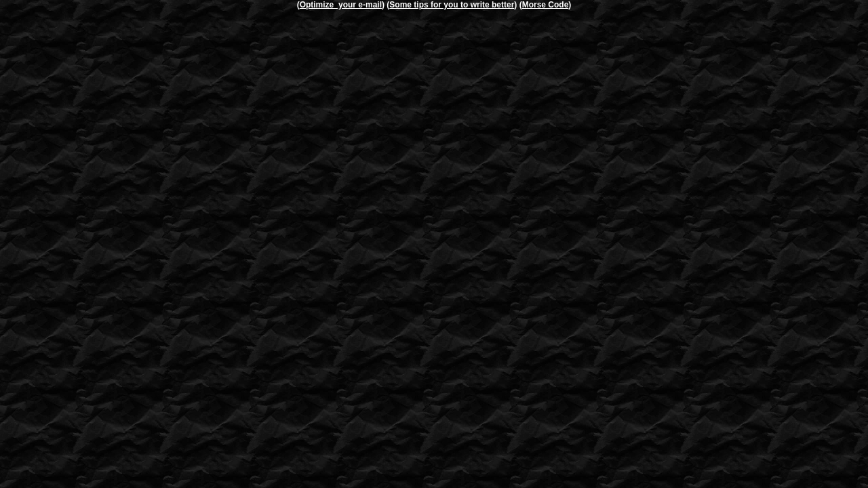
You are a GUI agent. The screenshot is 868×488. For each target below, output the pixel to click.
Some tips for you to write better (452, 5)
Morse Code (546, 5)
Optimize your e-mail (341, 5)
